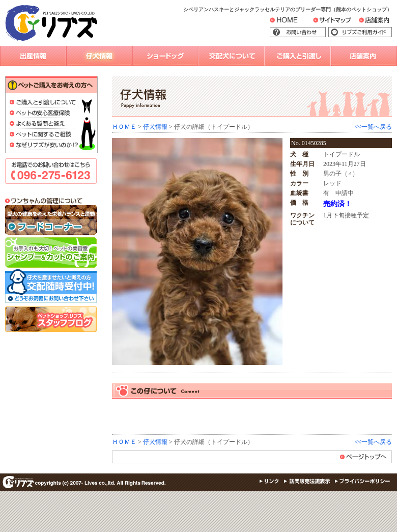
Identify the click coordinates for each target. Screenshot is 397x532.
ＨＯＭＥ (124, 127)
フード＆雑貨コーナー (51, 220)
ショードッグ (165, 56)
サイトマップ (344, 22)
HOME (291, 22)
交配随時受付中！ (51, 287)
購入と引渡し (298, 56)
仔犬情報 (99, 56)
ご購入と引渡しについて (44, 103)
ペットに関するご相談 (44, 135)
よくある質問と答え (44, 124)
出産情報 (33, 56)
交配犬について (232, 56)
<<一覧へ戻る (373, 127)
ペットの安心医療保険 (44, 114)
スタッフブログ (51, 319)
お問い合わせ (313, 33)
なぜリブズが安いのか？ (44, 146)
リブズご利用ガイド (367, 33)
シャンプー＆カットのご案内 (51, 253)
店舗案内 (380, 22)
